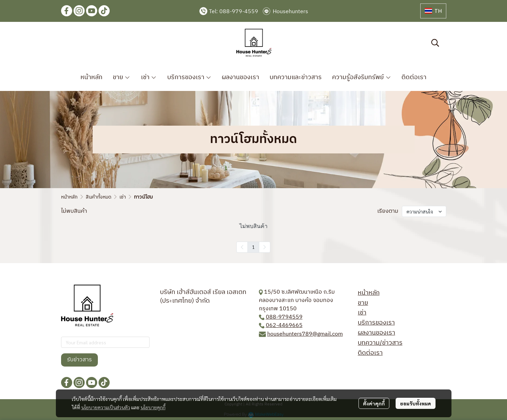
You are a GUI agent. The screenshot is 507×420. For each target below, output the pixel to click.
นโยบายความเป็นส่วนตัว (106, 407)
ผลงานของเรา (377, 333)
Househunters (290, 12)
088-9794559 (284, 317)
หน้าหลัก (69, 197)
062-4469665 (284, 325)
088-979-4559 (239, 12)
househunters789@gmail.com (305, 334)
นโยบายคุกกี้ (153, 407)
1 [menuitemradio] (253, 247)
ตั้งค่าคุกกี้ (374, 403)
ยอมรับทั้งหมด (416, 403)
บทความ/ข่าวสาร (380, 343)
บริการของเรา (376, 323)
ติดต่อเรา (370, 353)
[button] (433, 11)
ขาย (363, 303)
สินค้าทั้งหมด (99, 197)
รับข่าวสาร (79, 360)
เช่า (123, 197)
